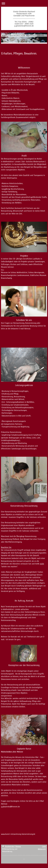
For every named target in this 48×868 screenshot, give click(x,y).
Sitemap (18, 846)
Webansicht (42, 849)
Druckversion (8, 846)
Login (44, 846)
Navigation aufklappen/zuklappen (24, 3)
